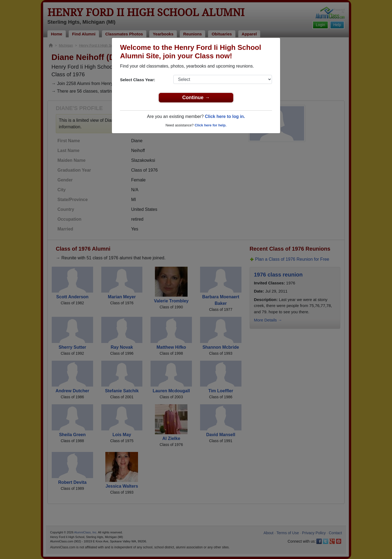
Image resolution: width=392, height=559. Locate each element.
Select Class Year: (138, 80)
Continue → (196, 98)
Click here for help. (211, 125)
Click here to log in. (225, 116)
